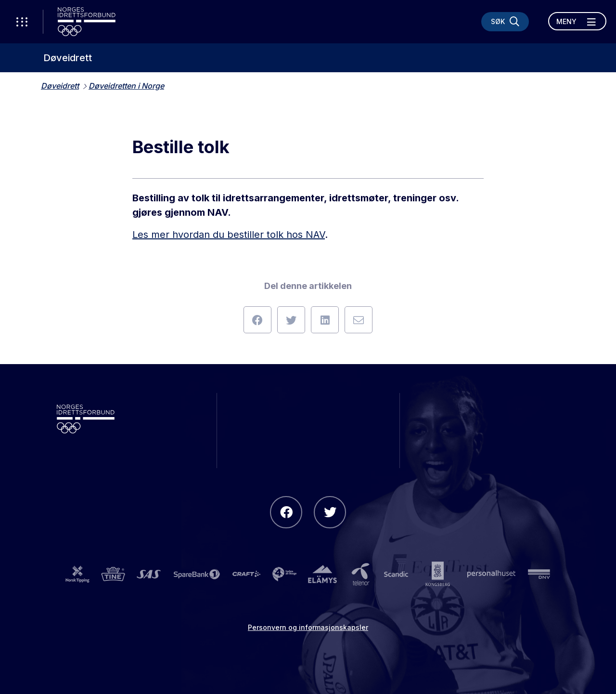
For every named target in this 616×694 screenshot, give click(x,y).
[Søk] (505, 22)
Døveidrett (68, 58)
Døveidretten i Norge (126, 86)
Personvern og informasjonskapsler (308, 627)
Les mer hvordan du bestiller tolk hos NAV (229, 235)
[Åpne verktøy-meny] (22, 22)
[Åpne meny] (577, 21)
